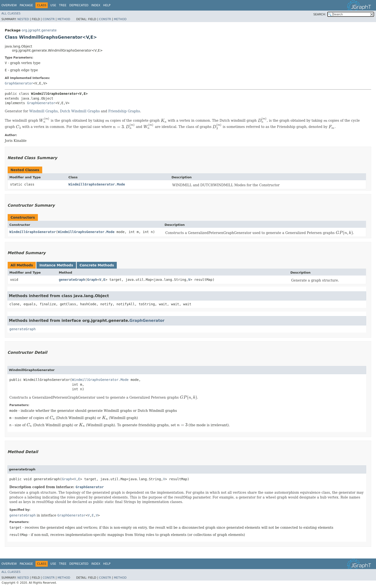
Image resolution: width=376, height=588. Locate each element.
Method (64, 19)
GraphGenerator (19, 83)
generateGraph (72, 280)
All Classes (11, 13)
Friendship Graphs (124, 111)
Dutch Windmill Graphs (80, 111)
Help (107, 5)
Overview (9, 5)
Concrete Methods (97, 265)
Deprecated (79, 5)
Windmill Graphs (44, 111)
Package (26, 5)
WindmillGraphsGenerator (33, 232)
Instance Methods (56, 265)
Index (96, 5)
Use (53, 5)
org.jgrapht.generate (39, 30)
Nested (23, 19)
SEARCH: (320, 14)
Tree (63, 5)
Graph (92, 280)
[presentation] (44, 121)
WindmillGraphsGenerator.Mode (97, 184)
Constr (49, 19)
